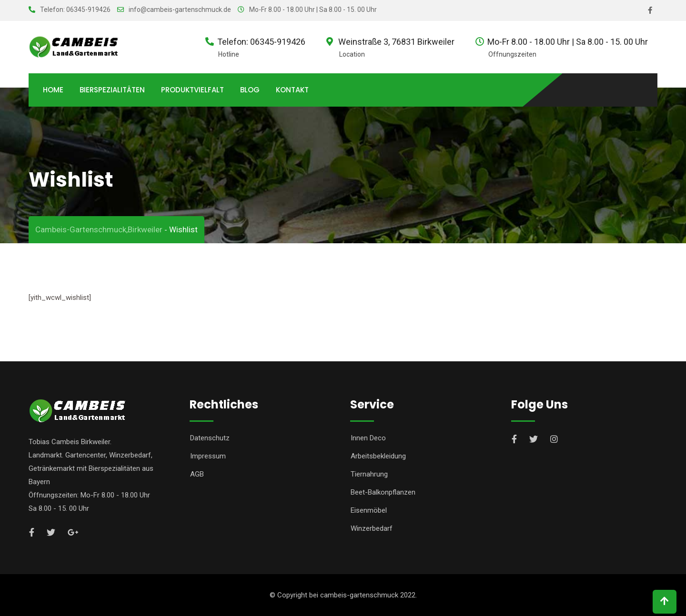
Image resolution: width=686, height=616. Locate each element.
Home (53, 90)
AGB (197, 474)
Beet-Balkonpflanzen (383, 492)
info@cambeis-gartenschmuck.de (180, 10)
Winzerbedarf (372, 528)
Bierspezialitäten (112, 90)
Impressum (208, 456)
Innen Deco (368, 438)
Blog (250, 90)
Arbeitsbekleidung (378, 456)
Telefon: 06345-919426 (75, 10)
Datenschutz (210, 438)
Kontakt (292, 90)
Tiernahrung (369, 474)
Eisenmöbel (369, 510)
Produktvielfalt (192, 90)
